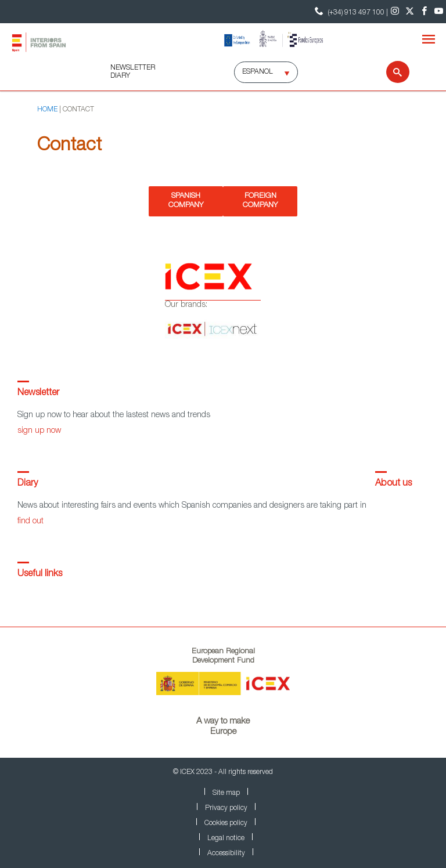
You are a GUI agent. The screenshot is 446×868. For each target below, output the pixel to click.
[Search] (391, 72)
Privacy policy (226, 808)
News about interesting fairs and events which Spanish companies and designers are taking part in (192, 506)
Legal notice (226, 838)
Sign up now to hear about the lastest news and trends (114, 415)
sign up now (39, 431)
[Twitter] (410, 12)
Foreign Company (260, 201)
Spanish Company (186, 201)
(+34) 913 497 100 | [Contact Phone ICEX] (350, 11)
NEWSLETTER (133, 68)
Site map (226, 793)
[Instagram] (395, 12)
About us (393, 484)
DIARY (120, 76)
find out (30, 522)
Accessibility (226, 853)
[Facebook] (424, 12)
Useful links (40, 574)
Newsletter (38, 393)
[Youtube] (439, 12)
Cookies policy (226, 823)
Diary (28, 484)
